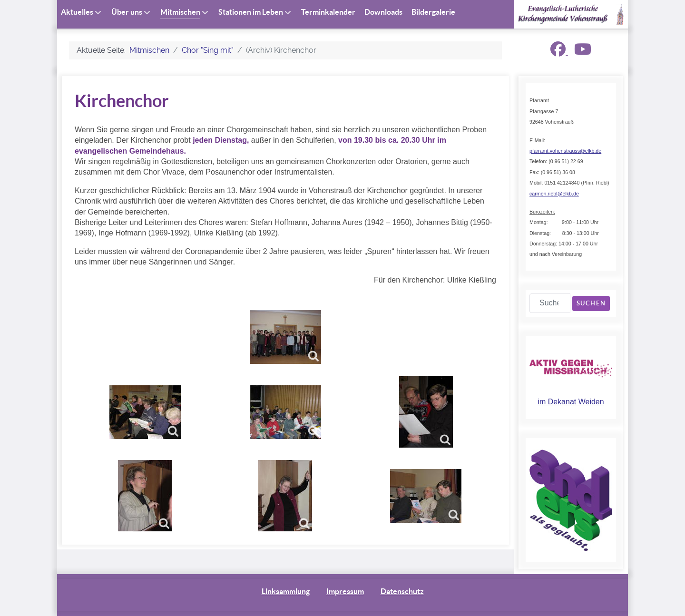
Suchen (591, 303)
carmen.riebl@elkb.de (554, 194)
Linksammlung (286, 591)
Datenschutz (402, 591)
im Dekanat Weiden (571, 402)
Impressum (345, 591)
